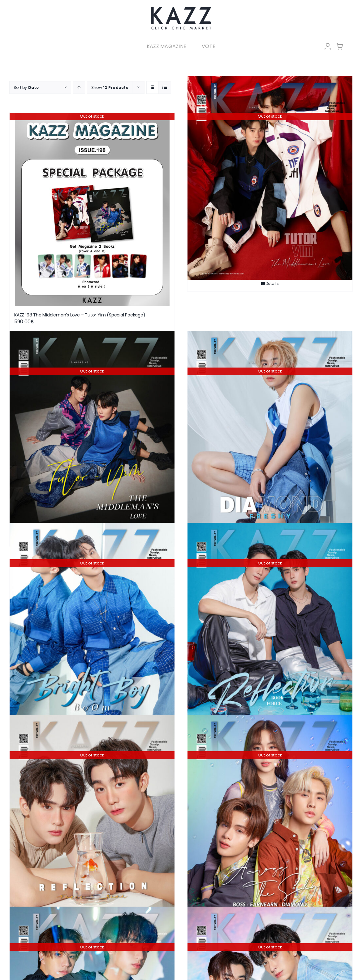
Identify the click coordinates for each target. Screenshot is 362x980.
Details (272, 283)
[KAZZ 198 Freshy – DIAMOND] (270, 433)
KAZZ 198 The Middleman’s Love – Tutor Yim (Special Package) (80, 315)
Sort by (26, 87)
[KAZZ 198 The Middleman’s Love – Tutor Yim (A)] (92, 433)
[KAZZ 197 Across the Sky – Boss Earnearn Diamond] (270, 817)
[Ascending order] (79, 87)
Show (110, 87)
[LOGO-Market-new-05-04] (181, 9)
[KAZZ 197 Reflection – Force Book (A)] (92, 817)
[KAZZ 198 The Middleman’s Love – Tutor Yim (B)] (270, 178)
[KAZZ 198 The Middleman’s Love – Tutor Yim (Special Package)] (92, 209)
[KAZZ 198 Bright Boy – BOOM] (92, 625)
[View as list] (165, 87)
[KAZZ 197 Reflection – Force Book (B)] (270, 625)
